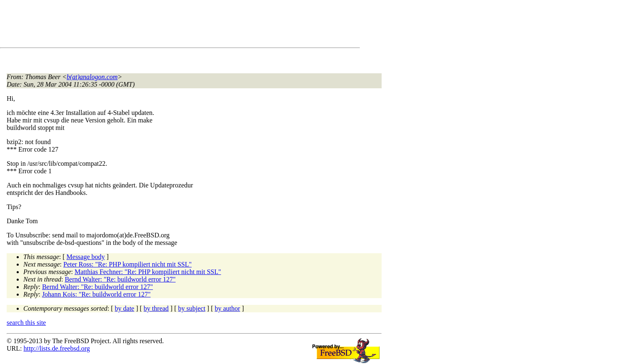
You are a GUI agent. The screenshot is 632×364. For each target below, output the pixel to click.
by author (227, 308)
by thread (156, 308)
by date (125, 308)
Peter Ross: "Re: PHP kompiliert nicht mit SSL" (127, 264)
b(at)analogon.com (92, 77)
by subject (192, 308)
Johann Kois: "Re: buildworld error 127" (96, 294)
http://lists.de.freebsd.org (56, 348)
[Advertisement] (158, 25)
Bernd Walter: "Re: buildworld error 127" (120, 279)
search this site (26, 323)
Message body (86, 257)
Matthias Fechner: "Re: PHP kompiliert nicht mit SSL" (148, 272)
